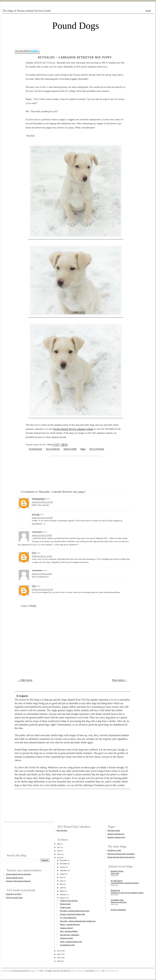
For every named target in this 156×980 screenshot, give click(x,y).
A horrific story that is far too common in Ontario (127, 893)
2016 (59, 851)
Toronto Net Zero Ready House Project (121, 857)
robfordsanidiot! (39, 499)
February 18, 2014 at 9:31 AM (42, 589)
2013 (59, 951)
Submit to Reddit (70, 449)
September (63, 870)
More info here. (62, 830)
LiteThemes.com (111, 971)
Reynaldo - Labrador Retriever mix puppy (75, 57)
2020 (59, 844)
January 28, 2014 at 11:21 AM (42, 502)
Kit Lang (36, 514)
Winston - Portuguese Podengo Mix (73, 914)
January (62, 898)
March (62, 891)
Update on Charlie (67, 938)
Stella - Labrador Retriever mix (71, 942)
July (61, 877)
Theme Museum (77, 971)
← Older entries (25, 680)
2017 (59, 847)
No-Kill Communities (118, 910)
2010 (59, 961)
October (63, 867)
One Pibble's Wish (117, 900)
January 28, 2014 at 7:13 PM (42, 556)
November (63, 864)
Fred (34, 553)
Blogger (33, 971)
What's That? (115, 873)
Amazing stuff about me (116, 834)
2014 (59, 858)
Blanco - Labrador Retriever (70, 924)
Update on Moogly (67, 928)
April (62, 888)
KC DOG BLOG (117, 881)
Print (50, 445)
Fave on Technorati (97, 449)
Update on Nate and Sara (69, 900)
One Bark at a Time (114, 850)
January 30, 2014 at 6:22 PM (42, 574)
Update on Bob (65, 907)
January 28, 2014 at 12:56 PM (42, 517)
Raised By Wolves (117, 871)
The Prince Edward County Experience (121, 854)
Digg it (83, 449)
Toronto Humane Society (15, 878)
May (61, 884)
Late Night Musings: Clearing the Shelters (125, 883)
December (63, 860)
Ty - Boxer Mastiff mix (68, 917)
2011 (59, 958)
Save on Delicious (53, 449)
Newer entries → (120, 680)
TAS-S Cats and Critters (14, 897)
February (63, 894)
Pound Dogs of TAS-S (14, 894)
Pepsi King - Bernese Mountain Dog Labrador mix (78, 921)
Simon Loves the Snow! (119, 902)
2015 (59, 854)
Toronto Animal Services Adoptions (18, 874)
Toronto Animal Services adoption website (73, 429)
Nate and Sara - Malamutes (70, 935)
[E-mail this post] (36, 449)
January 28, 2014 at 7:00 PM (42, 535)
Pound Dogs (76, 26)
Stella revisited (65, 904)
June (61, 881)
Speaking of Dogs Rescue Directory (18, 881)
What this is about (114, 830)
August (62, 874)
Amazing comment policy (116, 837)
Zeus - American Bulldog (69, 931)
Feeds (148, 11)
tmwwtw (98, 971)
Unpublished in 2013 (67, 945)
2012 (59, 954)
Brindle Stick (115, 890)
